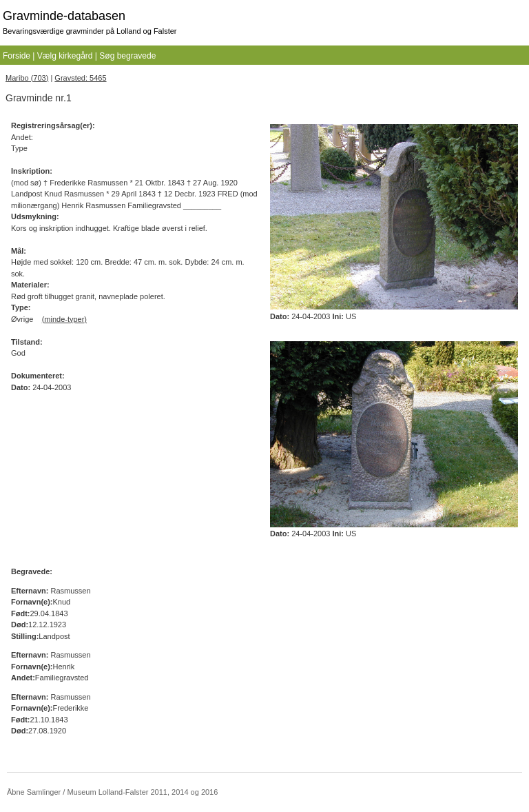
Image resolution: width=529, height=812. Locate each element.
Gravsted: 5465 (80, 78)
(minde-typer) (64, 319)
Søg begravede (127, 56)
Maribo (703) (27, 78)
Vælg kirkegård (65, 56)
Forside (17, 56)
